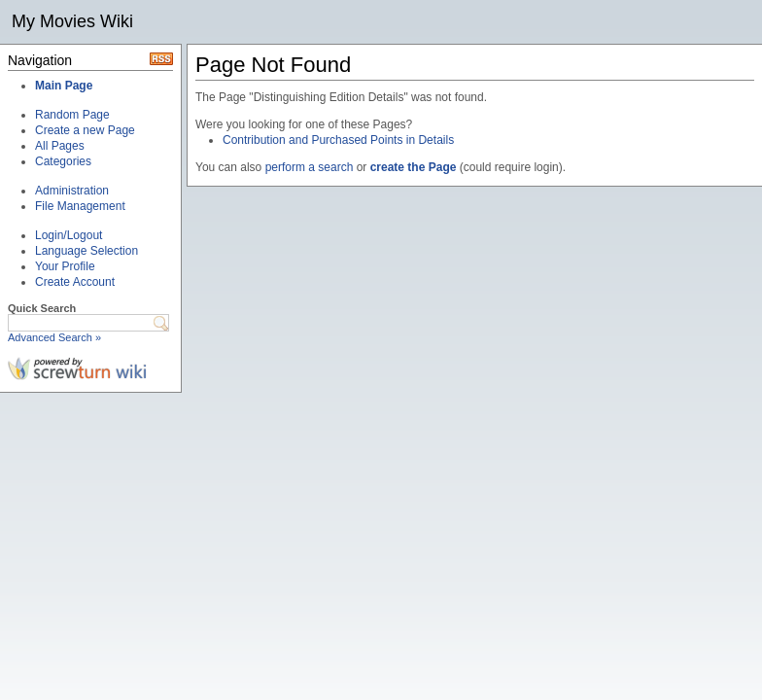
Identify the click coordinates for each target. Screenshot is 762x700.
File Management (80, 206)
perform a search (310, 167)
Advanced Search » (54, 337)
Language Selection (87, 251)
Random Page (72, 115)
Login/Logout (69, 235)
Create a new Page (85, 130)
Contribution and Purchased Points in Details (338, 140)
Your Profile (65, 266)
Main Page (64, 86)
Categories (63, 161)
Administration (72, 191)
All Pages (60, 146)
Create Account (75, 282)
